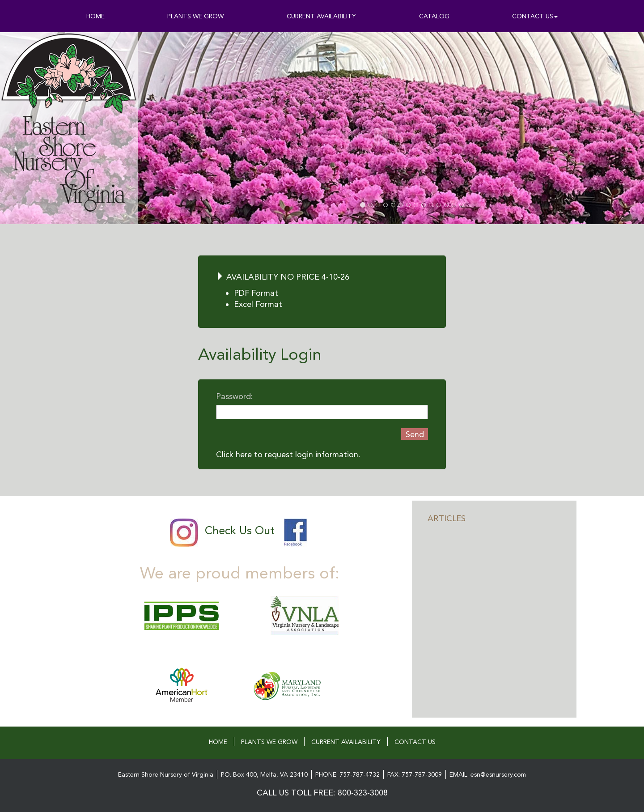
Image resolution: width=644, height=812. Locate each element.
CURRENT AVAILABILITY (321, 16)
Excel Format (258, 304)
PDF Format (256, 293)
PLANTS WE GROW (195, 16)
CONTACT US (415, 742)
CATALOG (434, 16)
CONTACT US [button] (535, 16)
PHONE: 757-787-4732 (347, 774)
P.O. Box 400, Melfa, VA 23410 (264, 774)
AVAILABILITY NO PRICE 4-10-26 (283, 277)
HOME (95, 16)
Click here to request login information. (288, 454)
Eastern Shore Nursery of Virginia (166, 774)
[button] (203, 128)
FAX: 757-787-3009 (415, 774)
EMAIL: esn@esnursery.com (488, 774)
